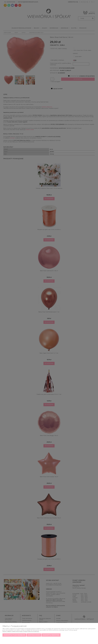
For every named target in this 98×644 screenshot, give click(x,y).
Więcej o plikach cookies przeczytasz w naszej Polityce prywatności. (21, 631)
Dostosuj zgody (34, 635)
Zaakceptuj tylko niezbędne (14, 635)
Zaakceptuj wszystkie (51, 635)
